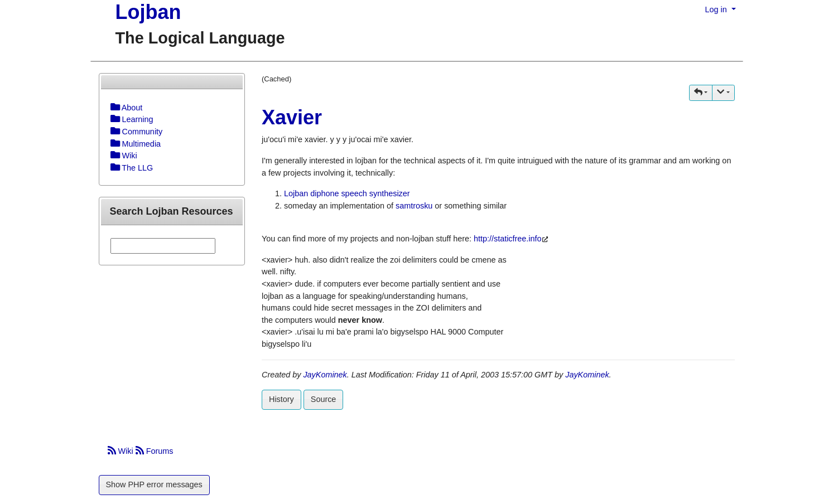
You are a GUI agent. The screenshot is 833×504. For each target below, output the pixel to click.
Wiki (122, 451)
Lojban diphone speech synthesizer (347, 193)
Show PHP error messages (154, 484)
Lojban (148, 12)
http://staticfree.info (508, 239)
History (281, 399)
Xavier (292, 117)
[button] (701, 93)
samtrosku (414, 206)
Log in (717, 9)
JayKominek (325, 375)
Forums (155, 451)
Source (324, 399)
